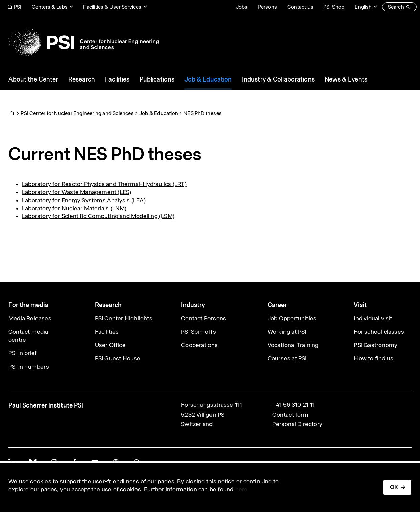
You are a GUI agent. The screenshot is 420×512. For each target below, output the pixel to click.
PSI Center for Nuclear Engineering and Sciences (77, 113)
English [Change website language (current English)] (363, 7)
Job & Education (159, 113)
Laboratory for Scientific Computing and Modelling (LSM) (98, 216)
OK (394, 487)
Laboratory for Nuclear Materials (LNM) (74, 208)
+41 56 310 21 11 (293, 405)
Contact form (290, 415)
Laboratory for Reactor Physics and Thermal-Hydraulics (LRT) (104, 184)
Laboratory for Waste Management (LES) (77, 192)
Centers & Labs (50, 7)
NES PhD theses (203, 113)
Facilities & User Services (112, 7)
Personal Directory (297, 424)
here (241, 489)
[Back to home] (84, 42)
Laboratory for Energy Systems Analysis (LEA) (84, 200)
